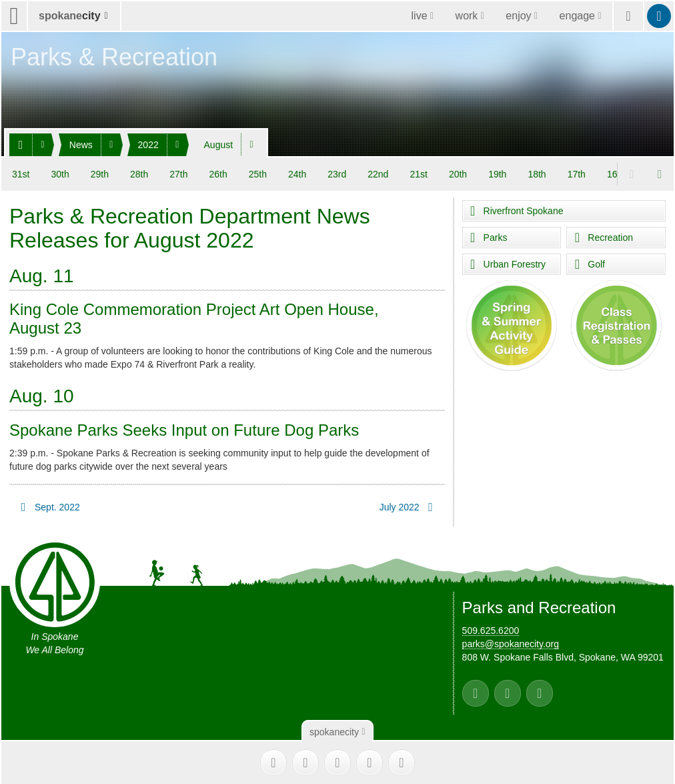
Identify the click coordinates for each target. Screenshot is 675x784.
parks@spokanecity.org (511, 639)
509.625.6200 (491, 626)
